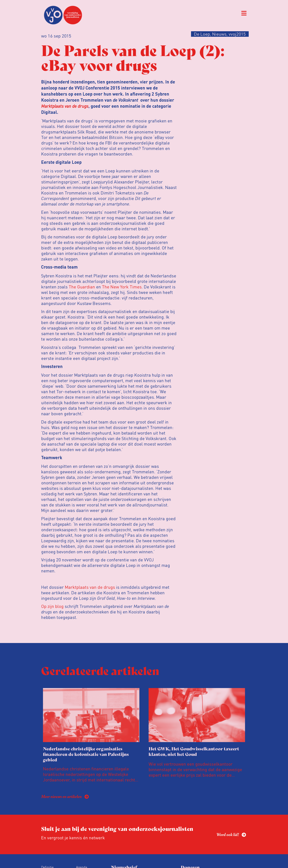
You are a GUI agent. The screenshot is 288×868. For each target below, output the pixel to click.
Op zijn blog (52, 606)
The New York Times (122, 287)
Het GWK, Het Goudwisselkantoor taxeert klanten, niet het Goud (194, 751)
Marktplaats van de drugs (65, 106)
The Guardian (82, 287)
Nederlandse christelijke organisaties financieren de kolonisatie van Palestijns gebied (86, 754)
